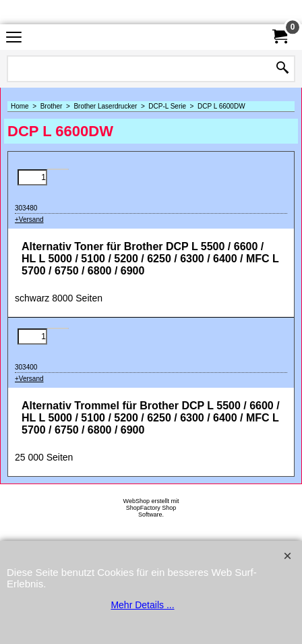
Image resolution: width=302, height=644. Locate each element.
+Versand (29, 219)
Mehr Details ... (142, 605)
